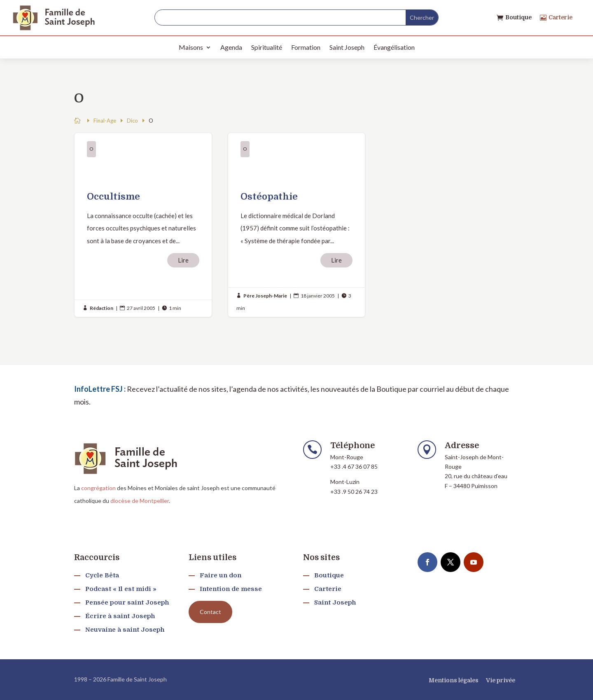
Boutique (518, 17)
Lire (183, 260)
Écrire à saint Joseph (120, 616)
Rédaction (102, 308)
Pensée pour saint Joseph (127, 602)
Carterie (560, 17)
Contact (210, 612)
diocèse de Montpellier (140, 501)
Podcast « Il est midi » (121, 589)
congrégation (98, 488)
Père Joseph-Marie (265, 296)
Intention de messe (231, 589)
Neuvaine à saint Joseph (125, 630)
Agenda (231, 47)
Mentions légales (454, 680)
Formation (306, 47)
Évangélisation (394, 47)
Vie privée (501, 680)
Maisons (191, 47)
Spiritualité (267, 47)
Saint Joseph (347, 47)
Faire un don (221, 575)
